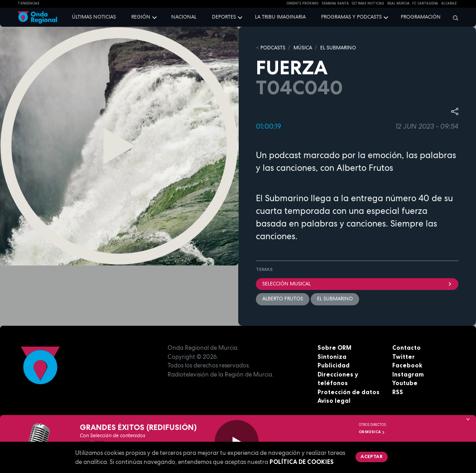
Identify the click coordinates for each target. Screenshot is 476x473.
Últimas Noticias (368, 3)
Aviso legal (334, 401)
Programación (421, 17)
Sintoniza (332, 357)
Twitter (404, 357)
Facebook (407, 365)
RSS (398, 392)
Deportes (224, 17)
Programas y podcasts (351, 17)
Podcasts (273, 48)
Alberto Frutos (283, 299)
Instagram (408, 374)
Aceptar (372, 456)
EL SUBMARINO (338, 48)
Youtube (405, 383)
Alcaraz (449, 3)
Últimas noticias (94, 17)
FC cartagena (425, 3)
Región (141, 17)
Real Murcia (398, 3)
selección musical (357, 284)
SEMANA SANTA (335, 3)
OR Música (372, 432)
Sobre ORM (334, 348)
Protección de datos (349, 392)
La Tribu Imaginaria (280, 17)
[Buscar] (453, 18)
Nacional (184, 17)
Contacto (406, 348)
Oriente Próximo (302, 3)
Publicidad (334, 365)
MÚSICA (303, 48)
